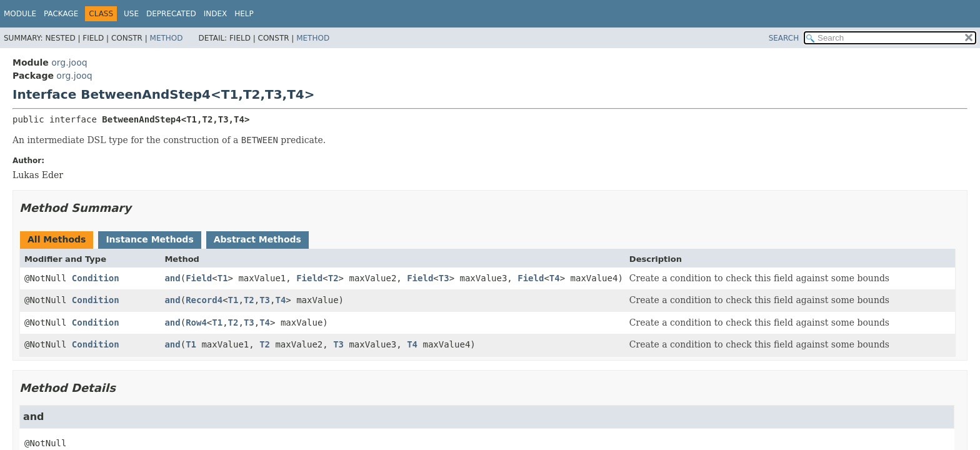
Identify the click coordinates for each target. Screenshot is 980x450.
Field (199, 278)
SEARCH (784, 38)
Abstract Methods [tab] (257, 239)
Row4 (196, 322)
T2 (333, 278)
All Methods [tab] (57, 239)
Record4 (204, 300)
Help (244, 14)
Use (131, 14)
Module (20, 14)
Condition (96, 278)
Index (216, 14)
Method (167, 38)
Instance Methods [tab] (149, 239)
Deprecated (171, 14)
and (172, 278)
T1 (223, 278)
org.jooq (69, 62)
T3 (444, 278)
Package (61, 14)
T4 (555, 278)
